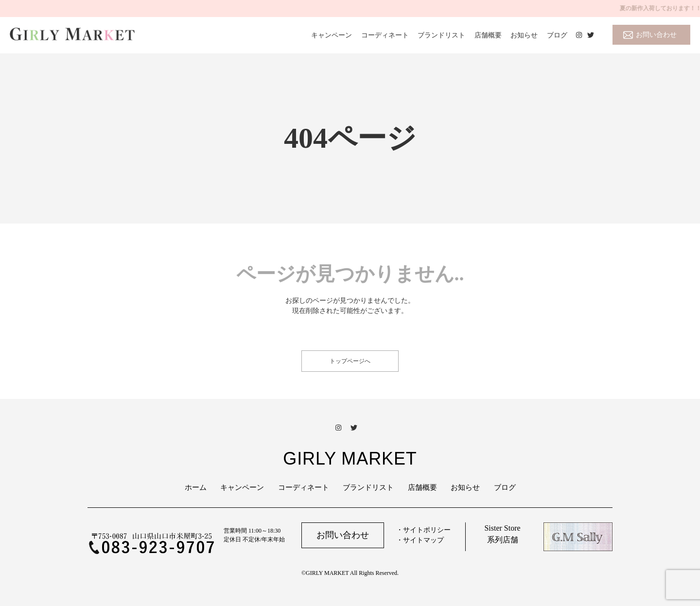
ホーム (196, 487)
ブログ (557, 35)
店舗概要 (488, 35)
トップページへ (350, 361)
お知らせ (524, 35)
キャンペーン (332, 35)
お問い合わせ (656, 35)
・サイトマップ (420, 540)
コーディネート (385, 35)
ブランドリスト (441, 35)
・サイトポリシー (423, 530)
